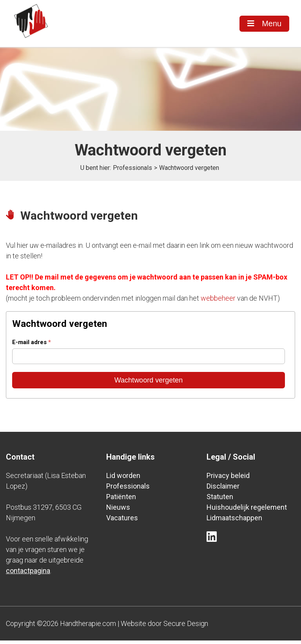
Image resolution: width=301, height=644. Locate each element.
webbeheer (218, 302)
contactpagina (28, 574)
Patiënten (121, 500)
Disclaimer (223, 490)
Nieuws (118, 511)
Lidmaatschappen (234, 521)
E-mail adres (32, 346)
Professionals (132, 171)
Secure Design (186, 627)
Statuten (220, 500)
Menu (264, 24)
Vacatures (122, 521)
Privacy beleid (228, 479)
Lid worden (123, 479)
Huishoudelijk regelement (247, 511)
